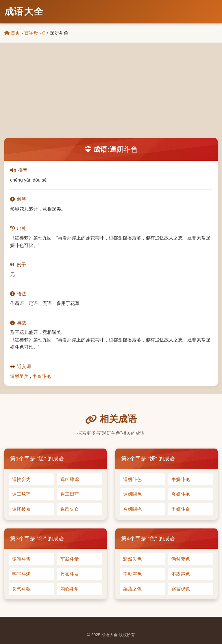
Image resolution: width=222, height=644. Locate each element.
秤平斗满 (21, 574)
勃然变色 (181, 559)
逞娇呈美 (19, 376)
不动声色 (132, 574)
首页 (12, 33)
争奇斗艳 (42, 376)
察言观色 (181, 589)
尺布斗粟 (70, 574)
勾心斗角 (70, 589)
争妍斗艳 (181, 479)
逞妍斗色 (132, 479)
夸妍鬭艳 (132, 509)
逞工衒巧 (70, 494)
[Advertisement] (111, 95)
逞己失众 (70, 509)
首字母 (31, 33)
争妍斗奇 (181, 509)
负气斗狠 (21, 589)
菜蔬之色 (132, 589)
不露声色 (181, 574)
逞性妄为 (21, 479)
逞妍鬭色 (132, 494)
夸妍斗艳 (181, 494)
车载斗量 (70, 559)
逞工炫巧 (21, 494)
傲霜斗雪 (21, 559)
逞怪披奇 (21, 509)
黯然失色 (132, 559)
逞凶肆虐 (70, 479)
